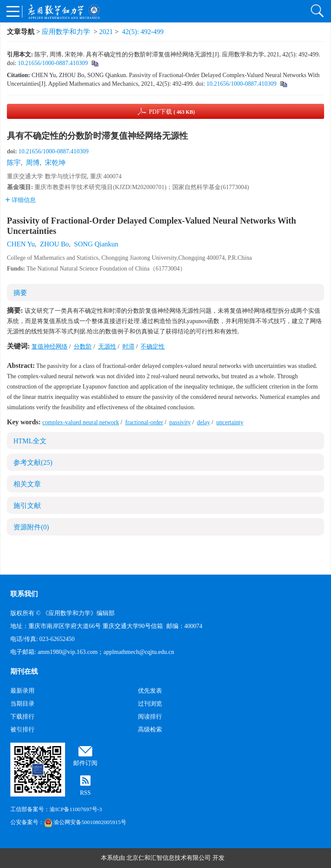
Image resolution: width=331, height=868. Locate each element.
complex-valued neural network (81, 422)
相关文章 (27, 484)
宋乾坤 (55, 163)
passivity (180, 422)
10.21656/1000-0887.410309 (53, 63)
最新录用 (22, 691)
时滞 (128, 347)
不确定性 (153, 347)
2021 (106, 32)
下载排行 (22, 717)
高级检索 (150, 730)
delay (203, 422)
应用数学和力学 (66, 32)
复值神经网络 (50, 347)
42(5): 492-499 (143, 32)
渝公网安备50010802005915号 (85, 822)
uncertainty (230, 422)
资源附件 (31, 527)
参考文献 (33, 462)
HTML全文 (30, 441)
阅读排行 (150, 717)
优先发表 (150, 691)
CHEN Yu (21, 244)
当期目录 (22, 704)
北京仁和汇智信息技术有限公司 (169, 858)
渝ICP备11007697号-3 (76, 809)
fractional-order (144, 422)
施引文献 (27, 506)
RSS (86, 793)
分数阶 (83, 347)
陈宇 (14, 163)
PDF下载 (172, 112)
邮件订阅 (85, 763)
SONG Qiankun (96, 244)
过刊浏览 (150, 704)
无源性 (107, 347)
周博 (33, 163)
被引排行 (22, 730)
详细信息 (20, 200)
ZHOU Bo (55, 244)
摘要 (20, 293)
